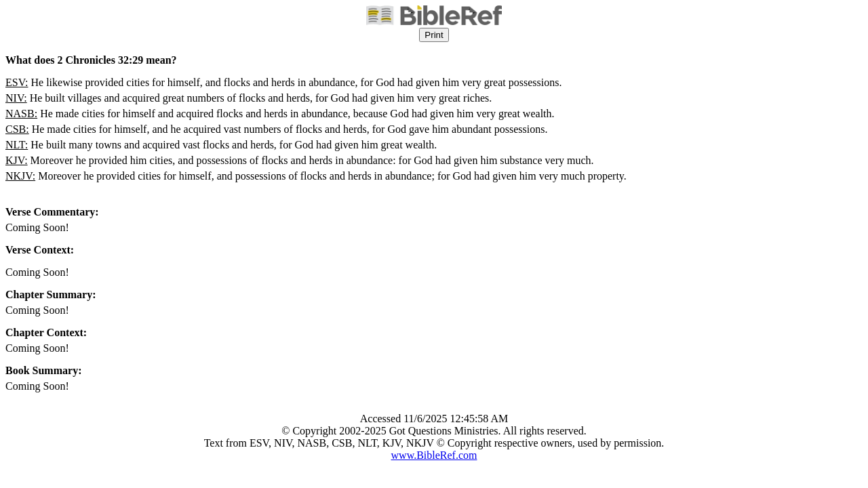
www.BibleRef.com (434, 455)
